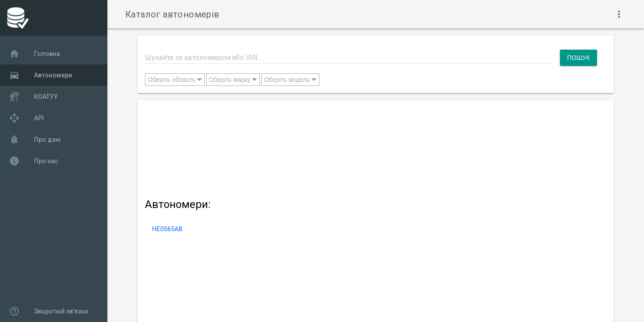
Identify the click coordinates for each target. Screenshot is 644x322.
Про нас (34, 161)
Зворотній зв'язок (49, 311)
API (26, 118)
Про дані (35, 140)
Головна (34, 54)
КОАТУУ (33, 97)
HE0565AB (167, 229)
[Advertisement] (371, 147)
